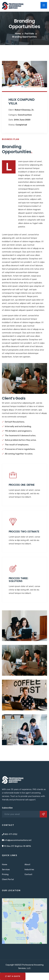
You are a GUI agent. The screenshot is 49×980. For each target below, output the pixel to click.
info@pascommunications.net (18, 840)
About (27, 865)
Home (5, 865)
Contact (28, 874)
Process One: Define (22, 485)
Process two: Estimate (24, 532)
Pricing (5, 874)
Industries (29, 870)
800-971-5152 (11, 834)
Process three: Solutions (19, 580)
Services (6, 870)
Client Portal (8, 879)
